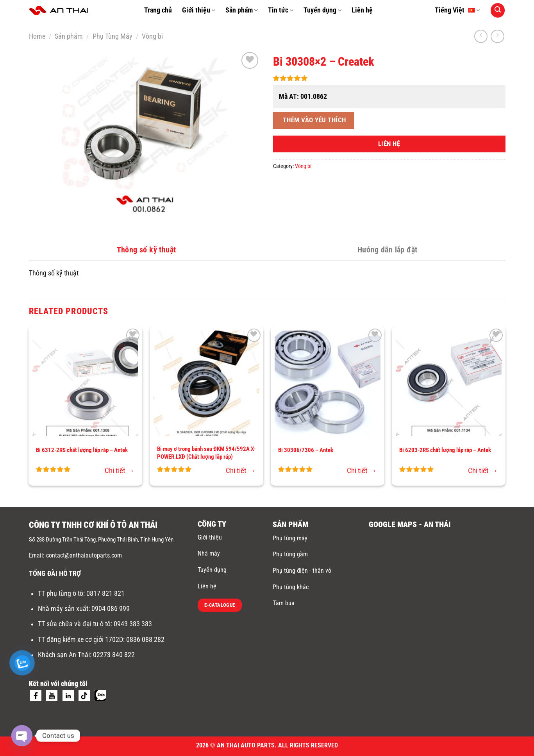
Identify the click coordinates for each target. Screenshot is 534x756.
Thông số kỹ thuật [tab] (146, 250)
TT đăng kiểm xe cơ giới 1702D (80, 640)
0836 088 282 (145, 640)
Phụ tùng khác (291, 587)
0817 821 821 (105, 593)
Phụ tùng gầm (290, 554)
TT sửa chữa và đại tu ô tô (74, 624)
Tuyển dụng (322, 10)
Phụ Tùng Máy (113, 36)
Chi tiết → (120, 471)
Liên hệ (362, 10)
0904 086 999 (111, 609)
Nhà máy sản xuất (63, 609)
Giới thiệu (199, 10)
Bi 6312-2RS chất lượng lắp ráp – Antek (82, 450)
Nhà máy (209, 553)
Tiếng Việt (457, 11)
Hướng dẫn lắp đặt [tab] (388, 250)
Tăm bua (284, 603)
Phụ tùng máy (290, 538)
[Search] (498, 10)
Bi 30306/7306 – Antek (306, 450)
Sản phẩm (242, 10)
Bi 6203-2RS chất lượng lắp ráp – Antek (445, 450)
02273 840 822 (114, 655)
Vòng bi (152, 36)
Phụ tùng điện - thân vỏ (302, 571)
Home (37, 36)
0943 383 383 (134, 624)
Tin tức (281, 10)
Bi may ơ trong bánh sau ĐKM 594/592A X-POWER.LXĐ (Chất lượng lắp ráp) (206, 453)
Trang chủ (158, 10)
